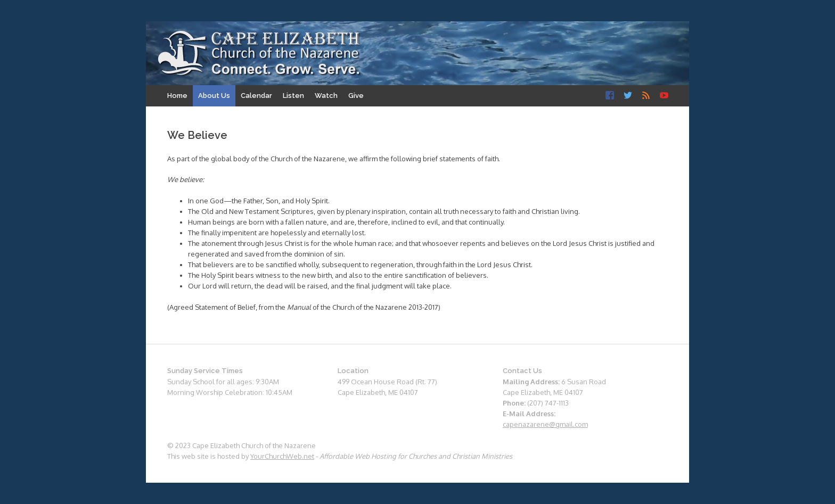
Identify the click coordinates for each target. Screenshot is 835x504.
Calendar (256, 96)
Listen (293, 96)
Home (177, 96)
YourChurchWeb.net (282, 456)
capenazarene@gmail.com (545, 424)
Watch (326, 96)
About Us (214, 96)
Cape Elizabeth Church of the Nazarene (259, 54)
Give (356, 96)
